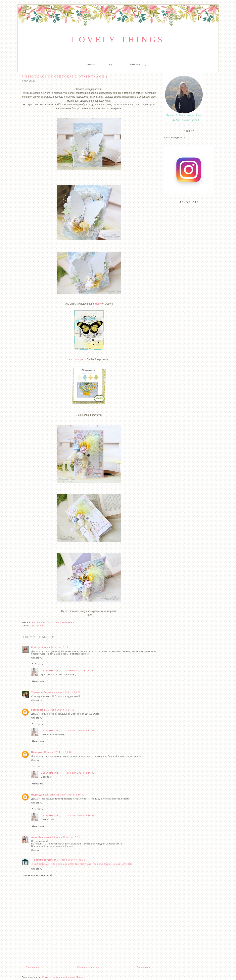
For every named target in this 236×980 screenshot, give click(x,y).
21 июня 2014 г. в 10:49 (70, 795)
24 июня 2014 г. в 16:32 (80, 773)
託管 (125, 864)
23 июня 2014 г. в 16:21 (66, 837)
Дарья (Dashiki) (51, 670)
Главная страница (88, 967)
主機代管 (92, 864)
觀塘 (55, 864)
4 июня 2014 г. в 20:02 (67, 692)
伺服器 (69, 864)
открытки (37, 626)
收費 (104, 864)
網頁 (84, 864)
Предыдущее (144, 967)
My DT (113, 64)
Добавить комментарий (38, 875)
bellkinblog (38, 710)
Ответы (39, 664)
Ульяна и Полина (42, 692)
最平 (130, 864)
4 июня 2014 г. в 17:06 (80, 670)
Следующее (33, 967)
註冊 (75, 864)
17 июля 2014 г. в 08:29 (71, 860)
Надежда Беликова (43, 795)
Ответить (37, 658)
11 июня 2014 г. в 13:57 (80, 730)
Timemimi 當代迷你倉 (44, 860)
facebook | (40, 622)
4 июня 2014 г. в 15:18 (55, 647)
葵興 (39, 864)
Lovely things (118, 40)
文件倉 (114, 864)
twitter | (55, 622)
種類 (99, 864)
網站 (121, 864)
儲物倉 (45, 864)
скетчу (98, 304)
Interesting (138, 64)
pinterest (69, 622)
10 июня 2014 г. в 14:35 (60, 710)
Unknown (37, 752)
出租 (34, 864)
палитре (79, 359)
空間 (80, 864)
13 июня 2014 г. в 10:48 (58, 752)
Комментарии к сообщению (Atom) (63, 977)
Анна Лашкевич (41, 837)
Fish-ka (36, 647)
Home (91, 64)
